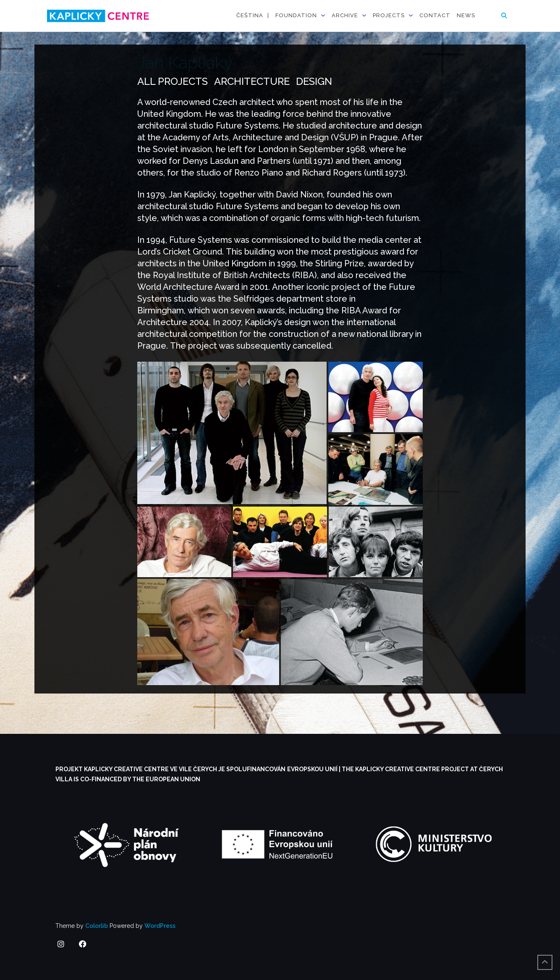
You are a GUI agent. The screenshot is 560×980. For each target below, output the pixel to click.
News (466, 15)
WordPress (160, 926)
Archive (345, 15)
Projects (389, 15)
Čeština (250, 15)
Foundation (296, 15)
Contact (435, 15)
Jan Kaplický (185, 62)
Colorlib (97, 926)
